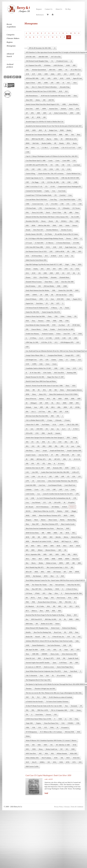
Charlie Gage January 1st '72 (34, 178)
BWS (33, 148)
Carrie (57, 161)
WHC (73, 749)
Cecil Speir (77, 165)
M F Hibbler (55, 507)
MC (61, 533)
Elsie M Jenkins (30, 286)
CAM (27, 152)
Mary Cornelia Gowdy (68, 524)
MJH (57, 554)
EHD (51, 273)
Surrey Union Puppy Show (65, 667)
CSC (68, 204)
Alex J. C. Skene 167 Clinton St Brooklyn (44, 87)
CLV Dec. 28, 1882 (53, 182)
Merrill (56, 541)
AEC (65, 74)
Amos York (29, 109)
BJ (62, 139)
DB (65, 213)
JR (27, 459)
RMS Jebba (29, 624)
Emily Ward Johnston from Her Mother (37, 290)
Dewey (43, 221)
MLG (27, 559)
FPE (27, 329)
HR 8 (53, 407)
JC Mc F (76, 429)
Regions (10, 42)
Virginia (38, 723)
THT (27, 697)
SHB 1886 (35, 654)
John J (38, 451)
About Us (59, 9)
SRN (77, 663)
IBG (49, 412)
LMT (61, 490)
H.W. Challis (47, 373)
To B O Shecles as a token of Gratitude (60, 697)
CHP (27, 182)
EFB (60, 269)
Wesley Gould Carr (51, 749)
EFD (66, 269)
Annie (71, 109)
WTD (68, 762)
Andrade (63, 109)
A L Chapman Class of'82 (33, 65)
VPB (78, 723)
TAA (41, 676)
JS (70, 459)
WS (49, 762)
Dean (77, 213)
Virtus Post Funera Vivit (51, 723)
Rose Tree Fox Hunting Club (42, 632)
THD (70, 676)
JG (49, 442)
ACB (27, 74)
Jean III (50, 433)
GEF (27, 347)
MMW (67, 559)
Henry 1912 (43, 394)
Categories (11, 35)
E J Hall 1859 (39, 243)
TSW (72, 710)
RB (54, 606)
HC (39, 390)
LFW (27, 481)
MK (69, 554)
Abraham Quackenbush (39, 70)
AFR (49, 78)
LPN (77, 494)
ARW (72, 113)
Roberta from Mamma (69, 628)
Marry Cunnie (53, 520)
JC (69, 429)
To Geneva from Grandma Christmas (57, 702)
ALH (60, 91)
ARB (38, 113)
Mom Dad (75, 559)
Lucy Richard (36, 503)
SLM (58, 658)
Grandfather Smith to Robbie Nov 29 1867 (38, 368)
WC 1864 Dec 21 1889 (63, 745)
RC (65, 606)
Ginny (61, 360)
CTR (40, 208)
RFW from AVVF (37, 619)
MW (71, 572)
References (40, 15)
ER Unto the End (61, 295)
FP (69, 325)
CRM (27, 204)
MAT (68, 528)
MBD (55, 533)
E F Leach (29, 243)
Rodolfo (28, 632)
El (79, 273)
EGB (77, 269)
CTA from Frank (31, 208)
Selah (66, 650)
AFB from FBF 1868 (32, 78)
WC (52, 745)
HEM (27, 394)
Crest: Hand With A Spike (67, 200)
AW (44, 117)
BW (27, 148)
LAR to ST (75, 472)
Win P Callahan (46, 758)
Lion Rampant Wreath (55, 485)
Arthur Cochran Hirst (60, 113)
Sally (77, 641)
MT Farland (57, 572)
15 (55, 48)
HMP (71, 403)
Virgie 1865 (29, 723)
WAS (27, 745)
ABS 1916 (52, 70)
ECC (46, 256)
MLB (75, 554)
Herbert (41, 399)
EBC (74, 251)
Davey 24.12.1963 (37, 213)
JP (52, 455)
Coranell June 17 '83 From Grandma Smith (39, 195)
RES (60, 611)
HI (27, 403)
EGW (34, 273)
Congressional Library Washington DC (69, 187)
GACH (57, 338)
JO (67, 446)
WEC (27, 749)
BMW (28, 143)
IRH (52, 416)
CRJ (79, 200)
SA (74, 637)
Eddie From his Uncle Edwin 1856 (36, 260)
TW (27, 715)
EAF (61, 247)
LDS (74, 477)
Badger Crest (53, 130)
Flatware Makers (13, 38)
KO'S (73, 468)
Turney (79, 710)
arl (50, 113)
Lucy (27, 503)
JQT (79, 455)
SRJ (71, 663)
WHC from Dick (31, 754)
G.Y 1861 (49, 338)
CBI (63, 165)
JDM (43, 433)
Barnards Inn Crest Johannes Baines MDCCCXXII (41, 135)
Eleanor (28, 277)
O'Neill (37, 593)
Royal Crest (58, 632)
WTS (74, 762)
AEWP (72, 74)
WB (33, 745)
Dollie (67, 226)
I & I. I (33, 412)
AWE (27, 130)
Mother (41, 563)
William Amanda (62, 754)
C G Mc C (45, 148)
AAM (68, 65)
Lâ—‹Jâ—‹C (42, 477)
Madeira (60, 511)
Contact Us (49, 9)
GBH (76, 338)
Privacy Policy (59, 807)
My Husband (37, 576)
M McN (65, 507)
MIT (60, 550)
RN (37, 624)
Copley (47, 191)
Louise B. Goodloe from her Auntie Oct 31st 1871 (58, 494)
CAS (74, 161)
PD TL (33, 598)
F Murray (54, 308)
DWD (76, 239)
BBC (67, 135)
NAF (62, 576)
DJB (77, 221)
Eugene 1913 (77, 299)
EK (74, 273)
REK (54, 611)
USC (55, 715)
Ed (72, 256)
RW (44, 637)
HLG (58, 403)
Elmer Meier (48, 282)
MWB (77, 572)
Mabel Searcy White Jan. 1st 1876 (44, 511)
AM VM (51, 100)
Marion (43, 520)
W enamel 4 (65, 728)
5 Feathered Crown (62, 61)
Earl (80, 247)
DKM (33, 226)
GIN (47, 360)
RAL (49, 606)
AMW (44, 109)
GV (80, 368)
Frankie (53, 329)
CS (47, 204)
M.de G (72, 507)
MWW (28, 576)
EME (59, 286)
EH (40, 273)
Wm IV (34, 762)
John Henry (29, 451)
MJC (51, 554)
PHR (76, 598)
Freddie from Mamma (32, 334)
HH (54, 399)
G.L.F (41, 338)
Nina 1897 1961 (37, 589)
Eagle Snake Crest (71, 247)
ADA (40, 74)
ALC (69, 83)
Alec (27, 87)
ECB (27, 256)
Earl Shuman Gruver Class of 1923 (36, 251)
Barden (69, 130)
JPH (57, 455)
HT (71, 407)
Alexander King (65, 87)
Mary (27, 524)
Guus (68, 368)
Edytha (36, 269)
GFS (41, 360)
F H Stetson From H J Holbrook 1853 (37, 308)
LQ (27, 498)
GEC (78, 342)
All (69, 37)
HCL (45, 390)
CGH (69, 169)
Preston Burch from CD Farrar (47, 602)
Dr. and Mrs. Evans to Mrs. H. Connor (66, 234)
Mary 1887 (35, 524)
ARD (45, 113)
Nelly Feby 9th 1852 (74, 585)
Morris (34, 563)
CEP (33, 169)
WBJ (39, 745)
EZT (58, 303)
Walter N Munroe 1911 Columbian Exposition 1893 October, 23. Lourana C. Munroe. (51, 741)
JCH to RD (29, 433)
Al (63, 83)
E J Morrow (50, 243)
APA (32, 113)
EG (72, 269)
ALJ (66, 91)
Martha (62, 520)
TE (53, 676)
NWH (57, 589)
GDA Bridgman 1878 (67, 342)
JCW (37, 433)
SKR (39, 658)
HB (34, 390)
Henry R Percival (31, 399)
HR (47, 407)
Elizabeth (54, 277)
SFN (78, 650)
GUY (75, 368)
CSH (80, 204)
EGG (27, 273)
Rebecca (34, 611)
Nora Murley (48, 589)
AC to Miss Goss (76, 70)
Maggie (74, 511)
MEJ (51, 537)
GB (70, 338)
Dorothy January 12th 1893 (34, 234)
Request (39, 9)
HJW (47, 403)
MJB (45, 554)
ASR (27, 117)
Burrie (75, 143)
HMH (65, 403)
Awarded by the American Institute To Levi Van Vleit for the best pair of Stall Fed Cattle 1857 (54, 126)
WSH (61, 762)
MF (27, 546)
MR (74, 563)
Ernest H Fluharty (31, 299)
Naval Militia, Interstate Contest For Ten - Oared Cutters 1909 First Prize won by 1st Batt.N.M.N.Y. (55, 580)
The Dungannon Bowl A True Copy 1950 (38, 680)
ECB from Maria (37, 256)
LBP (63, 477)
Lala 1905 (35, 472)
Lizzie (37, 490)
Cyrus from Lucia (50, 208)
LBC (50, 477)
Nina (27, 589)
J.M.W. (61, 425)
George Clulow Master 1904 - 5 (35, 355)
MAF (67, 511)
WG (67, 749)
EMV (77, 290)
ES (47, 299)
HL (52, 403)
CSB (62, 204)
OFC (44, 593)
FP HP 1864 (76, 325)
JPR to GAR (65, 455)
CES (45, 169)
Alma (75, 96)
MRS (79, 563)
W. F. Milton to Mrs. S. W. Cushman (51, 732)
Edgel (67, 264)
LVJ (44, 503)
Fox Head (62, 325)
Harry (67, 386)
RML (77, 619)
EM (39, 286)
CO (46, 187)
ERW (41, 299)
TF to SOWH (61, 676)
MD (33, 537)
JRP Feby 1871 (41, 459)
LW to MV (57, 503)
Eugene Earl (29, 303)
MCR (27, 537)
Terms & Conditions (77, 807)
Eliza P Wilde (44, 277)
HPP (41, 407)
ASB (78, 113)
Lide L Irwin (41, 481)
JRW (65, 459)
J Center (50, 420)
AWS (40, 130)
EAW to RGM (60, 251)
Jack (32, 429)
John (79, 446)
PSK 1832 (68, 602)
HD (50, 390)
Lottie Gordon (30, 494)
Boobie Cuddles (47, 143)
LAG (27, 472)
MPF (68, 563)
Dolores (75, 226)
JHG (66, 442)
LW (50, 503)
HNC (77, 403)
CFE (57, 169)
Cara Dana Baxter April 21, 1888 (36, 161)
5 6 (52, 61)
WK (62, 758)
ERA (71, 295)
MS (72, 567)
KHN (67, 468)
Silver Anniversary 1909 (69, 654)
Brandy (62, 143)
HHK (73, 399)
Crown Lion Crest (38, 204)
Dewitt (51, 221)
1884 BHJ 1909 (43, 57)
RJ (60, 619)
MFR (52, 546)
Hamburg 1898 (71, 373)
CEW (51, 169)
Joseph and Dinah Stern (57, 451)
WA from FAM (69, 732)
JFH (27, 442)
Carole (50, 161)
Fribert (58, 334)
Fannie (67, 308)
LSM (33, 498)
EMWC (35, 295)
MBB (49, 533)
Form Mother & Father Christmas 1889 (37, 325)
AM (44, 100)
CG (63, 169)
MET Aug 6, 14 (66, 541)
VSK (34, 728)
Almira (38, 100)
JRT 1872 (57, 459)
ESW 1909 (60, 299)
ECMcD (54, 256)
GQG (41, 364)
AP (27, 113)
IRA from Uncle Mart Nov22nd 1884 (37, 416)
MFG (39, 546)
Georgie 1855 (69, 355)
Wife (46, 754)
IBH (55, 412)
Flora (34, 321)
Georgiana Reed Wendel (55, 355)
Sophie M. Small (73, 658)
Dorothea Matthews (52, 230)
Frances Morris (36, 329)
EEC (42, 269)
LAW (33, 477)
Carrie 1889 (66, 161)
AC (66, 70)
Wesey (41, 749)
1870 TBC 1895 (31, 57)
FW (74, 334)
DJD (27, 226)
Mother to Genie (51, 563)
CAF (79, 148)
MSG (42, 572)
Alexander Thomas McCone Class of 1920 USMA (41, 91)
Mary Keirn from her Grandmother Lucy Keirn (40, 528)
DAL (27, 213)
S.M (68, 637)
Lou (39, 494)
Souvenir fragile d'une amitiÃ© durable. (38, 663)
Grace (48, 364)
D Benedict (66, 208)
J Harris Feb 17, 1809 (32, 425)
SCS (49, 650)
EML (54, 290)
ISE (58, 416)
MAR (72, 515)
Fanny (50, 316)
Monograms (11, 46)
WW (80, 762)
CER (39, 169)
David (48, 213)
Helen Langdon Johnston (74, 390)
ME (39, 537)
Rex (27, 619)
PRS (61, 602)
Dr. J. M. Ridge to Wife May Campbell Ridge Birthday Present (44, 239)
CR (55, 195)
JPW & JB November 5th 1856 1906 (40, 48)
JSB (27, 464)
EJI (63, 273)
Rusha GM (29, 637)
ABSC (60, 70)
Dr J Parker (49, 234)
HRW (65, 407)
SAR (65, 645)
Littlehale (29, 490)
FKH (27, 321)
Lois (67, 490)
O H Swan (29, 593)
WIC (40, 754)
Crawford (62, 195)
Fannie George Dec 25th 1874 (51, 312)
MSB (36, 572)
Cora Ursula (62, 191)
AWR (34, 130)
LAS (27, 477)
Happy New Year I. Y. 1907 (55, 377)
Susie (65, 671)
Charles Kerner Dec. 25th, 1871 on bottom (51, 174)
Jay (58, 429)
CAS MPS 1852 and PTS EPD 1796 (37, 165)
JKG (27, 446)
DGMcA (64, 221)
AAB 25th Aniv (58, 65)
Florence (41, 321)
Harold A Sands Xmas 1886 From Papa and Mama (41, 381)
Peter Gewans (61, 598)
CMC (69, 182)
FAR (56, 316)
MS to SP (29, 572)
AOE (77, 109)
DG (57, 221)
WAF (79, 732)
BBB (61, 135)
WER (34, 749)
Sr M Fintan (63, 663)
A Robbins (47, 65)
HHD (60, 399)
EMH (65, 286)
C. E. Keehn (55, 148)
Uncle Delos (39, 715)
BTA (68, 143)
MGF (71, 546)
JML (56, 446)
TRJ (27, 710)
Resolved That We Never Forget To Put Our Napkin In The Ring (45, 615)
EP (41, 295)
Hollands (28, 407)
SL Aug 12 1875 (49, 658)
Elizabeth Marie (64, 277)
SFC (72, 650)
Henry (34, 394)
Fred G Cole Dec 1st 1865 (66, 329)
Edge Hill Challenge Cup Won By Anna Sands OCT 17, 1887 (44, 264)
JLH (33, 446)
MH (27, 550)
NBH (27, 585)
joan (73, 446)
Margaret (28, 520)
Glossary (67, 807)
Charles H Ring (30, 174)
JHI (72, 442)
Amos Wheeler (73, 104)
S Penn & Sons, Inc (58, 637)
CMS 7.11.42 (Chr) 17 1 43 (34, 187)
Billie (56, 139)
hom (36, 407)
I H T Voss (42, 412)
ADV (59, 74)
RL (65, 619)
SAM (27, 645)
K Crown (61, 464)
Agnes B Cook (77, 78)
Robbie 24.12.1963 (47, 624)
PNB (33, 602)
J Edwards (58, 420)
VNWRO (70, 723)
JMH (50, 446)
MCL (74, 533)
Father (63, 316)
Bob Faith (36, 143)
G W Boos (33, 338)
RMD (71, 619)
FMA (48, 321)
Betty (79, 135)
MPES (61, 563)
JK (77, 442)
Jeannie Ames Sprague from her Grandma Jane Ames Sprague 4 (45, 438)
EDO (80, 264)
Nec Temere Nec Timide (39, 585)
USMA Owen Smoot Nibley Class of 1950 (38, 719)
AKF (58, 83)
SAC (79, 637)
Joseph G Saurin (31, 455)
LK (43, 490)
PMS (27, 602)
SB (70, 645)
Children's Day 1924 (52, 178)
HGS (48, 399)
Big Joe (49, 139)
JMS (62, 446)
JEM (68, 438)
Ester (52, 299)
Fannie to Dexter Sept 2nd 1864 (35, 316)
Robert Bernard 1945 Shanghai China (37, 628)
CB (51, 165)
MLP (40, 559)
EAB (55, 247)
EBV (80, 251)
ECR (67, 256)
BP (55, 143)
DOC (61, 226)
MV (65, 572)
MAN (65, 515)
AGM (68, 78)
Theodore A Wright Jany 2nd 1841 (45, 689)
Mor (27, 563)
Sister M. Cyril (30, 658)
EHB (45, 273)
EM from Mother (49, 286)
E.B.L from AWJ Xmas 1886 (34, 247)
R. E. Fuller (40, 606)
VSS (40, 728)
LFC (80, 477)
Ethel (68, 299)
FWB (80, 334)
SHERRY (45, 654)
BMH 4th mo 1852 (71, 139)
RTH (71, 632)
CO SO (53, 187)
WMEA (42, 762)
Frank (45, 329)
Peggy (46, 598)
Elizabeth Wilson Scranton (34, 282)
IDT (61, 412)
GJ (67, 360)
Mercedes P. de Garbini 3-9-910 (42, 541)
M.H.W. (28, 511)
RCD (77, 606)
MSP (49, 572)
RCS (27, 611)
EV (47, 303)
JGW (60, 442)
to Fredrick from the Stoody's (34, 702)
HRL (59, 407)
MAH (28, 515)
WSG (55, 762)
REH (47, 611)
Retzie (69, 615)
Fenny (69, 316)
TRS (33, 710)
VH (71, 719)
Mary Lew (60, 528)
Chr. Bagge (35, 182)
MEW (76, 541)
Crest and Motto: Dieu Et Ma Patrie (36, 200)
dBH (71, 213)
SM (64, 658)
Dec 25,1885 (75, 217)
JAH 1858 (39, 429)
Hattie (28, 390)
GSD (62, 368)
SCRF (43, 650)
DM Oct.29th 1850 (44, 226)
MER (27, 541)
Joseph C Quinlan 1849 (74, 451)
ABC (74, 65)
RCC (71, 606)
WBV (46, 745)
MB (43, 533)
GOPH (34, 364)
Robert (58, 624)
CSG (74, 204)
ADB (46, 74)
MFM (46, 546)
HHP (79, 399)
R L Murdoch (30, 606)
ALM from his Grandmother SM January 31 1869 (56, 96)
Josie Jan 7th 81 (43, 455)
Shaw (27, 654)
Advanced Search (10, 55)
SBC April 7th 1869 (32, 650)
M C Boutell (29, 507)
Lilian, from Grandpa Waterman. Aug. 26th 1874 (62, 481)
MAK (34, 515)
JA (27, 429)
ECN (61, 256)
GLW (27, 364)
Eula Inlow (40, 303)
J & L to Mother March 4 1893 (35, 420)
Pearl (40, 598)
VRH (27, 728)
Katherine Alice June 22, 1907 (35, 468)
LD (68, 477)
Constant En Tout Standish (34, 191)
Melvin (66, 537)
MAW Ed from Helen (32, 533)
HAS (74, 386)
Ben (73, 135)
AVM (38, 117)
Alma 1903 (29, 100)
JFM (43, 442)
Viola (76, 719)
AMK (64, 104)
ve (66, 719)
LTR (75, 498)
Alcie (75, 83)
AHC (39, 83)
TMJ (44, 697)
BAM (62, 130)
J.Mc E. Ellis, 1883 (72, 425)
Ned (51, 585)
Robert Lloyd (55, 628)
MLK (34, 559)
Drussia (69, 239)
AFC (43, 78)
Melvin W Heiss (76, 537)
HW (27, 412)
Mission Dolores (50, 550)
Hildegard (34, 403)
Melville (58, 537)
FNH (67, 321)
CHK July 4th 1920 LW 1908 (70, 178)
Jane (52, 429)
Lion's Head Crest (70, 485)
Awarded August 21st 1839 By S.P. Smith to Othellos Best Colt (45, 122)
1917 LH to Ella (56, 57)
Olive (56, 593)
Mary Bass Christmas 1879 (50, 524)
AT (33, 117)
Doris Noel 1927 (38, 230)
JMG (44, 446)
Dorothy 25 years (66, 230)
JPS (73, 455)
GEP (78, 355)
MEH (45, 537)
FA (61, 308)
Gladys (73, 360)
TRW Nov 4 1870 (43, 710)
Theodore (29, 689)
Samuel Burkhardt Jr (38, 645)
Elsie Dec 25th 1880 (67, 282)
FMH (55, 321)
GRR (56, 368)
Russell (38, 637)
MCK (67, 533)
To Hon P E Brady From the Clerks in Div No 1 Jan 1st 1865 (44, 706)
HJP (41, 403)
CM (63, 182)
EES (54, 269)
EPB (47, 295)
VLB (63, 723)
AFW (55, 78)
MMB (47, 559)
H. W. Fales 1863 (35, 373)
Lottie (73, 490)
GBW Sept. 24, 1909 (32, 342)
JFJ (32, 442)
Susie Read (74, 671)
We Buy (68, 9)
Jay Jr (64, 429)
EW (52, 303)
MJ (65, 550)
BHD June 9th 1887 (38, 139)
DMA (54, 226)
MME (53, 559)
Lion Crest (42, 485)
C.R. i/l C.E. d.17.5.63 (68, 148)
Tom (66, 706)
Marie (36, 520)
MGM (78, 546)
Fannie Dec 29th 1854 (32, 312)
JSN (33, 464)
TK (33, 697)
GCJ (56, 342)
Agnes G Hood (30, 83)
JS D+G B (77, 459)
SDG (55, 650)
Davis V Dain (57, 213)
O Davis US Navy (72, 589)
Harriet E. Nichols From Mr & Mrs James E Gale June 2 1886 (44, 386)
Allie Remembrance (32, 96)
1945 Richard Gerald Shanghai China (37, 61)
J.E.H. (54, 425)
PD (27, 598)
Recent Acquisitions (11, 25)
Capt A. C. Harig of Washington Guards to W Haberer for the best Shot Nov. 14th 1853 (52, 156)
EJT (69, 273)
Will (52, 754)
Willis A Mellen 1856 (32, 758)
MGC (65, 546)
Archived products (10, 66)
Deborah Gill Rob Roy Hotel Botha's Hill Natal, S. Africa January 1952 (47, 217)
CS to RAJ (54, 204)
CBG (57, 165)
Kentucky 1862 (58, 468)
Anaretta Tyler (53, 109)
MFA (33, 546)
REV (76, 615)
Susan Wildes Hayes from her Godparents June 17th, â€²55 (43, 671)
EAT (51, 251)
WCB (74, 745)
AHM (46, 83)
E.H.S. (48, 247)
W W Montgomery (31, 732)
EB (68, 251)
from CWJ (67, 334)
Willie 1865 (74, 754)
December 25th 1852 (32, 221)
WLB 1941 (76, 758)
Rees (41, 611)
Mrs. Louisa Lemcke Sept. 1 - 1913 (57, 567)
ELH (35, 277)
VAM (60, 719)
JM (38, 446)
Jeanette (58, 433)
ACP (33, 74)
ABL (27, 70)
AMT (37, 109)
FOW (54, 325)
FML (61, 321)
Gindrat (54, 360)
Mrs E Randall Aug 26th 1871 (35, 567)
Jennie (75, 438)
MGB (58, 546)
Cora (54, 191)
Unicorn (49, 715)
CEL (27, 169)
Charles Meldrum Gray (73, 174)
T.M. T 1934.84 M (31, 676)
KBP (48, 468)
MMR (60, 559)
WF (61, 749)
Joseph (45, 451)
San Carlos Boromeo (54, 645)
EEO (48, 269)
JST (38, 464)
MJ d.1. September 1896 (33, 554)
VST (45, 728)
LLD (48, 490)
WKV (68, 758)
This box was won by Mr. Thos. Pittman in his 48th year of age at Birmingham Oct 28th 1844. (54, 693)
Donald (28, 230)
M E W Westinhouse (42, 507)
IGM (67, 412)
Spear (55, 663)
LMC (54, 490)
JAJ (47, 429)
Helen (62, 390)
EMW (28, 295)
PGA (70, 598)
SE (60, 650)
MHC (33, 550)
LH (33, 481)
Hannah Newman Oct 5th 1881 (35, 377)
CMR (76, 182)
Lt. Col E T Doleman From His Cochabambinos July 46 (54, 498)
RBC (60, 606)
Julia (49, 464)
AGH (62, 78)
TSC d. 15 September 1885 (59, 710)
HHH (66, 399)
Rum (77, 632)
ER (52, 295)
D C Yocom (76, 208)
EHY (58, 273)
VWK (52, 728)
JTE (44, 464)
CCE (69, 165)
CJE (43, 182)
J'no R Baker (46, 425)
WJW (56, 758)
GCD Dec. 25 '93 (46, 342)
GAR (64, 338)
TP (81, 706)
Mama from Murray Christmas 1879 (50, 515)
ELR (57, 282)
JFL (38, 442)
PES (52, 598)
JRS (50, 459)
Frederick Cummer (48, 334)
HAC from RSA (59, 373)
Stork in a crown (49, 667)
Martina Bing (72, 520)
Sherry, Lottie (55, 654)
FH (75, 316)
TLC (38, 697)
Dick (71, 221)
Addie (53, 74)
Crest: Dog (53, 200)
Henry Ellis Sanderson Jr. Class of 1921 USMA (63, 394)
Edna (74, 264)
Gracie (54, 364)
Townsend (74, 706)
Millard (40, 550)
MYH (46, 576)
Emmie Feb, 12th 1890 (65, 290)
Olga (50, 593)
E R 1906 (76, 243)
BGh (27, 139)
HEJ (56, 390)
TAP (47, 676)
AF (78, 74)
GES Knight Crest (31, 360)
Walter (28, 736)
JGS (54, 442)
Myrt (52, 576)
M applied (71, 503)
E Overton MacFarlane (63, 243)
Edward (28, 269)
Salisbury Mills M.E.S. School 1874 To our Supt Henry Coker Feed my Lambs (49, 641)
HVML (78, 407)
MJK (63, 554)
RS (65, 632)
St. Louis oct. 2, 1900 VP (33, 667)
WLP (27, 762)
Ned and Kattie (60, 585)
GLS (80, 360)
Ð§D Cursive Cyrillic (32, 767)
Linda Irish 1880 (31, 485)
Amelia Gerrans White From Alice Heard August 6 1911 (42, 104)
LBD (57, 477)
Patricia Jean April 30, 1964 (73, 593)
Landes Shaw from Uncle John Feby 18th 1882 (55, 472)
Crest (70, 195)
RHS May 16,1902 (51, 619)
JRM (32, 459)
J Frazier (67, 420)
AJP (52, 83)
